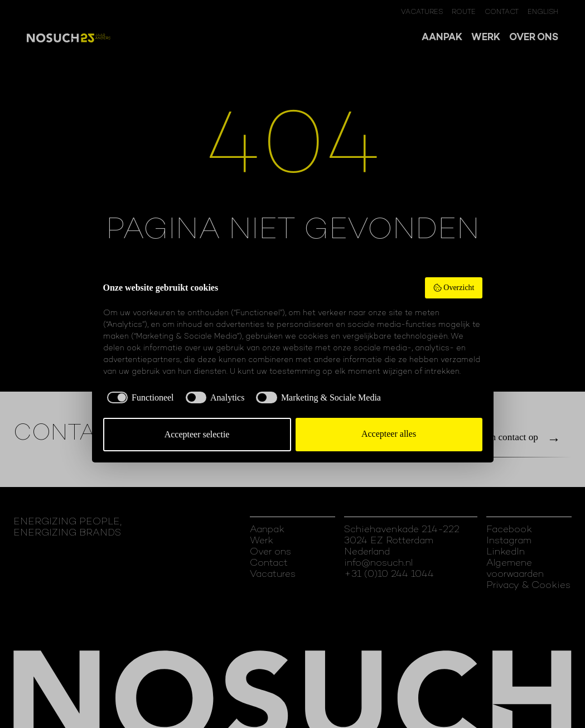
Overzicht (454, 288)
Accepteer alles (389, 434)
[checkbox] (139, 398)
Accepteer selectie (197, 434)
